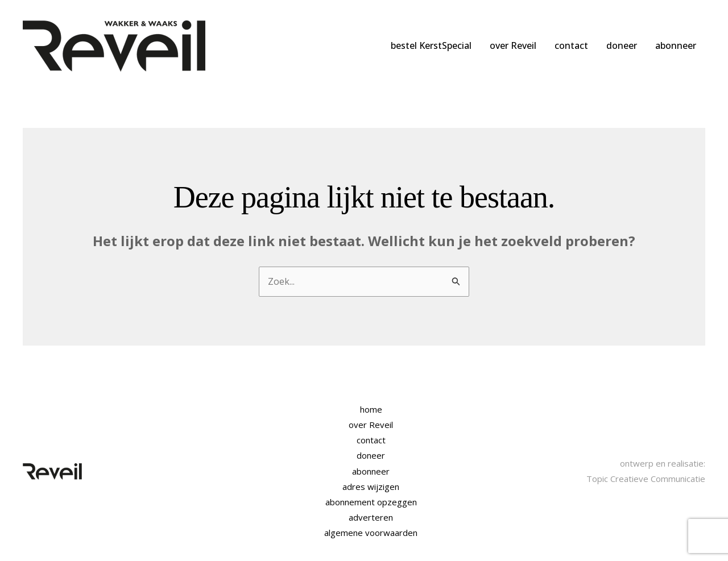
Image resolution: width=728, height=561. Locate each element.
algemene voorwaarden (371, 533)
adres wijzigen (371, 487)
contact (571, 45)
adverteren (371, 517)
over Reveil (513, 45)
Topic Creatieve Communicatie (646, 479)
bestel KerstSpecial (431, 45)
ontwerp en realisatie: (663, 463)
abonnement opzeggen (371, 502)
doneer (622, 45)
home (371, 409)
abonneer (676, 45)
